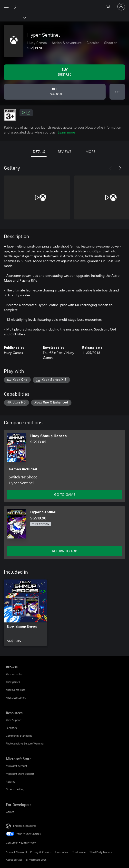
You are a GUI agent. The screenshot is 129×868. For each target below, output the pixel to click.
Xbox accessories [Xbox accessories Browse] (16, 697)
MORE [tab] (90, 151)
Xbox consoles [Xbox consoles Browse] (14, 674)
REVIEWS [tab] (64, 151)
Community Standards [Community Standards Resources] (19, 736)
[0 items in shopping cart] (109, 7)
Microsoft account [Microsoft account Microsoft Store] (16, 766)
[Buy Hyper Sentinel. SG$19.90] (64, 72)
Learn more (66, 132)
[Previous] (110, 168)
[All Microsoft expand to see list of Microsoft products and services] (6, 7)
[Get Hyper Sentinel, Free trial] (55, 92)
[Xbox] (13, 17)
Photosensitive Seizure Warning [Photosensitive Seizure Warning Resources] (25, 743)
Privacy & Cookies (41, 852)
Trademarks (79, 852)
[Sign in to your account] (121, 7)
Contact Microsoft (16, 852)
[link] (25, 613)
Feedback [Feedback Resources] (11, 728)
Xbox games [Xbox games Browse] (13, 682)
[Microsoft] (64, 4)
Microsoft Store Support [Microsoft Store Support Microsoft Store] (20, 774)
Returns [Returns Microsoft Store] (10, 781)
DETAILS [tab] (39, 151)
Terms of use (62, 852)
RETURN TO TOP (65, 551)
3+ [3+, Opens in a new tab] (26, 113)
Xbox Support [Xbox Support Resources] (14, 720)
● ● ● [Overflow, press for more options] (117, 92)
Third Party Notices (101, 852)
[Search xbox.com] (17, 6)
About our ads (14, 860)
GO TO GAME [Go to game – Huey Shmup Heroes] (65, 494)
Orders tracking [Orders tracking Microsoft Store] (15, 789)
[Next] (120, 168)
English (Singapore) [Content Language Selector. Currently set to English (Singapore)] (25, 826)
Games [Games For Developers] (10, 812)
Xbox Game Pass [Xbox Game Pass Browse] (16, 690)
